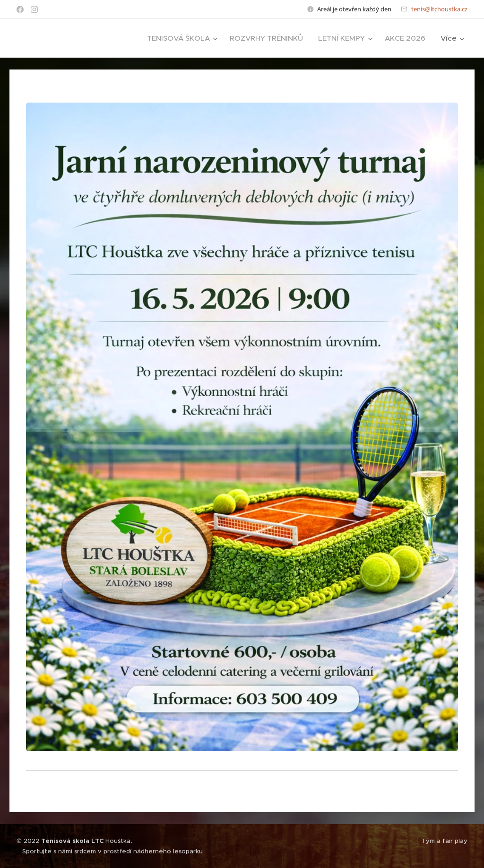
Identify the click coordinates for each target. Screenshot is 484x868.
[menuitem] (183, 38)
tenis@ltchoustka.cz (439, 9)
